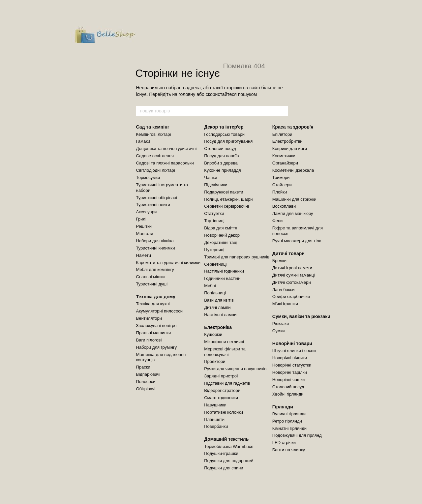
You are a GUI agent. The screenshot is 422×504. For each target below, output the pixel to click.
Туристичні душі (152, 284)
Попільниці (215, 293)
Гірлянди (283, 407)
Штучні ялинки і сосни (294, 351)
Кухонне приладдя (222, 170)
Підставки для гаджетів (227, 383)
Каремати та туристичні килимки (168, 263)
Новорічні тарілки (290, 372)
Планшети (214, 419)
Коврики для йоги (290, 148)
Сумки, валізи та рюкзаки (301, 316)
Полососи (146, 382)
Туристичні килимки (156, 248)
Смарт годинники (221, 398)
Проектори (215, 361)
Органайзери (285, 163)
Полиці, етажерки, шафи (228, 199)
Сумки (279, 331)
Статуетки (214, 213)
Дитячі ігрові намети (292, 268)
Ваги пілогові (149, 340)
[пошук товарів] (283, 111)
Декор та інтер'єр (224, 127)
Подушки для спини (224, 468)
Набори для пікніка (155, 241)
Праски (143, 367)
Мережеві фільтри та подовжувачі (225, 352)
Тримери (281, 178)
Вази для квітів (219, 300)
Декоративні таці (221, 242)
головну (187, 94)
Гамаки (143, 141)
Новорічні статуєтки (292, 365)
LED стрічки (284, 443)
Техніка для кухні (153, 304)
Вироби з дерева (221, 163)
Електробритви (287, 141)
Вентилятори (149, 318)
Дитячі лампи (217, 307)
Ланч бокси (284, 290)
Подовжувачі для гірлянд (297, 435)
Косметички (284, 156)
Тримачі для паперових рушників (237, 257)
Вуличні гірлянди (289, 414)
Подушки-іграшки (221, 453)
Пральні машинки (154, 333)
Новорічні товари (292, 343)
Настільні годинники (224, 271)
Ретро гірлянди (287, 421)
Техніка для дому (156, 297)
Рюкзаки (281, 324)
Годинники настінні (223, 278)
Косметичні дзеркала (293, 170)
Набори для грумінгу (157, 347)
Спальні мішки (151, 277)
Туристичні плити (153, 205)
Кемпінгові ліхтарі (154, 134)
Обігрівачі (146, 389)
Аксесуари (147, 212)
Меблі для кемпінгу (155, 269)
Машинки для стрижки (294, 199)
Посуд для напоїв (221, 156)
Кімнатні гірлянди (289, 428)
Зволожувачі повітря (156, 326)
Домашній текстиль (226, 439)
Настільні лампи (220, 315)
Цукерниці (214, 250)
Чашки (211, 178)
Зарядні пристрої (221, 376)
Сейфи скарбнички (291, 296)
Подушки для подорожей (229, 461)
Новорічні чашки (289, 380)
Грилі (141, 219)
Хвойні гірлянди (288, 394)
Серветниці (215, 264)
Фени (278, 221)
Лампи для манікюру (293, 213)
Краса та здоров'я (293, 127)
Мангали (145, 234)
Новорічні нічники (290, 358)
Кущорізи (213, 334)
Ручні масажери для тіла (297, 241)
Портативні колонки (224, 412)
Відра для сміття (221, 228)
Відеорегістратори (222, 390)
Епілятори (282, 134)
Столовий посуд (220, 148)
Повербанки (216, 426)
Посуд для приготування (228, 141)
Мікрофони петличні (224, 342)
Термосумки (148, 178)
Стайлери (282, 185)
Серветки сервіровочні (226, 206)
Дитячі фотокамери (292, 282)
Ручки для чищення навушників (235, 369)
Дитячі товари (288, 253)
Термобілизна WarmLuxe (229, 446)
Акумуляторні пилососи (160, 311)
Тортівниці (214, 221)
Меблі (210, 286)
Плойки (280, 192)
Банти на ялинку (289, 450)
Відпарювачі (148, 374)
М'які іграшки (285, 304)
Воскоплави (284, 206)
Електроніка (218, 327)
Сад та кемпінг (153, 127)
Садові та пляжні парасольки (165, 163)
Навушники (215, 405)
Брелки (279, 261)
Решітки (144, 226)
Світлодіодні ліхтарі (156, 170)
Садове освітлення (155, 156)
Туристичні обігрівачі (157, 198)
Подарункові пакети (224, 192)
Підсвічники (216, 185)
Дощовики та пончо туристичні (166, 148)
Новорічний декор (222, 235)
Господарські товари (224, 134)
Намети (144, 255)
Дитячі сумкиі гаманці (294, 275)
